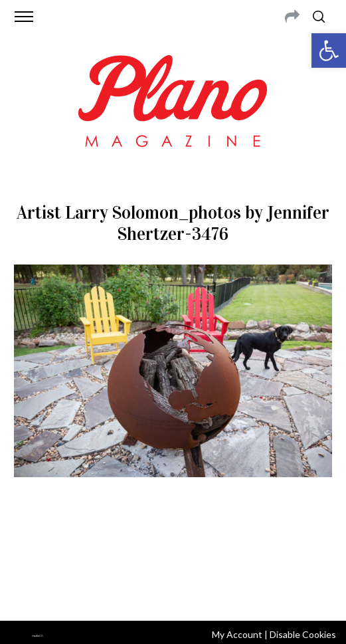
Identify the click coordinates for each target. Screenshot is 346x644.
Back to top (173, 593)
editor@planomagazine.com (185, 557)
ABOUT (32, 541)
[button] (329, 51)
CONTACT (71, 541)
